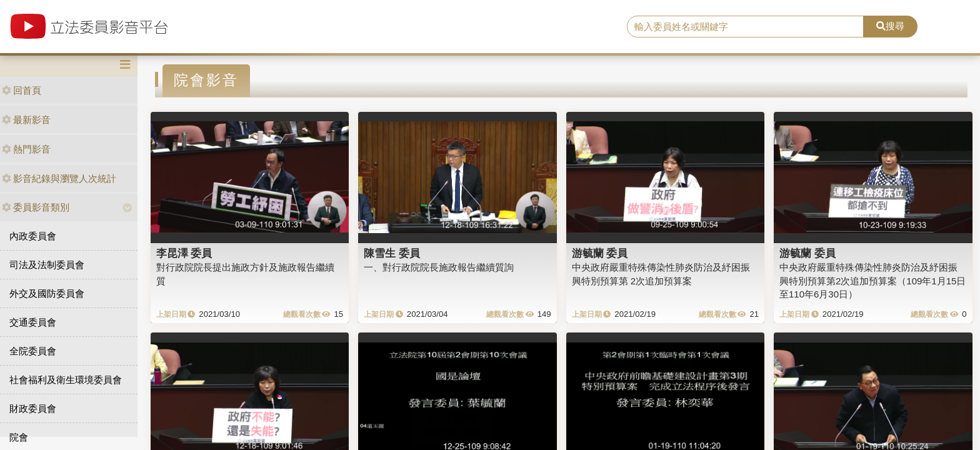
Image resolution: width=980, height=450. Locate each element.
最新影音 (26, 120)
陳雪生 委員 (392, 253)
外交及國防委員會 (47, 293)
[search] (746, 27)
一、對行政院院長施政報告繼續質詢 (439, 267)
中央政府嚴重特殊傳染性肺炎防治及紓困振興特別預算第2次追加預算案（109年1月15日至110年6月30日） (872, 281)
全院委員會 (33, 351)
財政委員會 (33, 408)
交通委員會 (33, 322)
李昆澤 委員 (184, 253)
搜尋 (890, 26)
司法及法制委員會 (47, 265)
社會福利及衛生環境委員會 (66, 380)
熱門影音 (26, 149)
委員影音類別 (36, 207)
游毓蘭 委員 (600, 253)
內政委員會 (33, 236)
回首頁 (22, 90)
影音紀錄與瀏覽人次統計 (59, 178)
